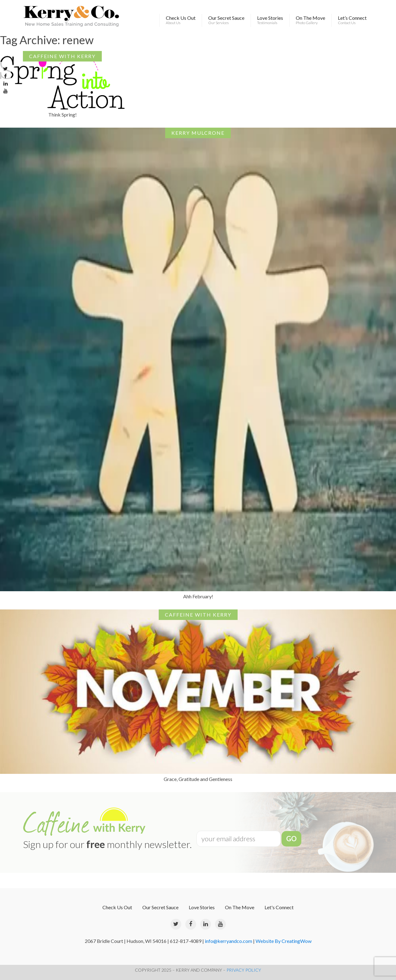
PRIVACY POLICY (244, 970)
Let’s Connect (352, 20)
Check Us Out (181, 20)
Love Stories (270, 20)
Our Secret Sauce (226, 20)
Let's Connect (279, 907)
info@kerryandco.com (228, 941)
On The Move (310, 20)
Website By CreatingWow (284, 941)
